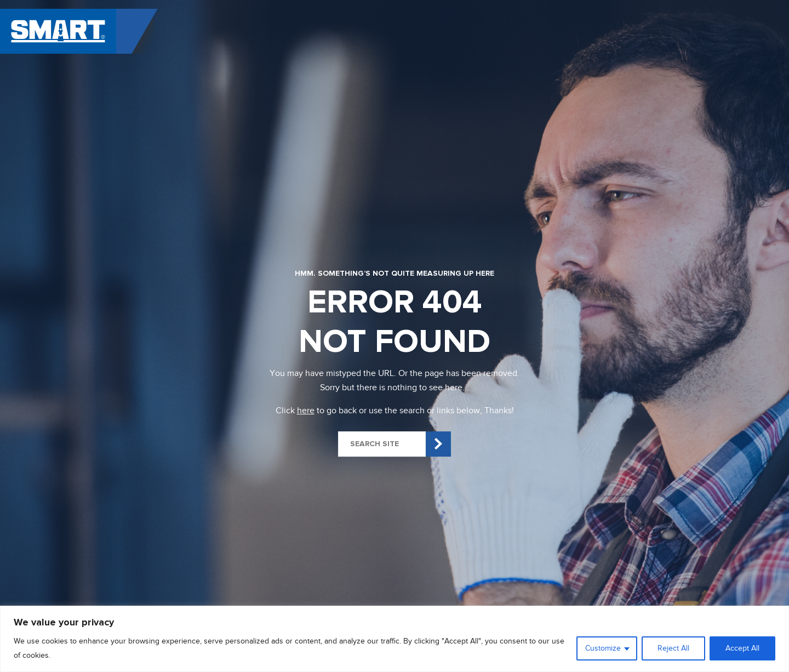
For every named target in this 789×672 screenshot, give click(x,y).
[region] (395, 639)
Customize (603, 648)
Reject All (673, 648)
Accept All (742, 648)
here (306, 411)
